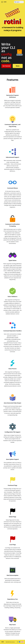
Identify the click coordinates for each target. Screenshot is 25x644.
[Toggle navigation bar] (2, 2)
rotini (2, 642)
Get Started (6, 66)
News (18, 66)
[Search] (19, 2)
